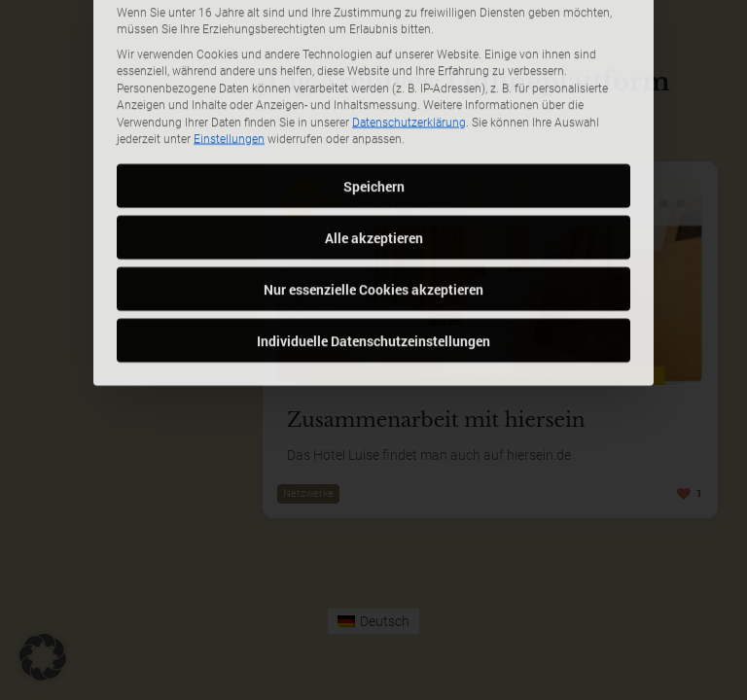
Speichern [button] (374, 63)
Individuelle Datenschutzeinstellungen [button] (373, 217)
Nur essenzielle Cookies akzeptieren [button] (373, 166)
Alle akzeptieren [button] (374, 114)
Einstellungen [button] (229, 17)
